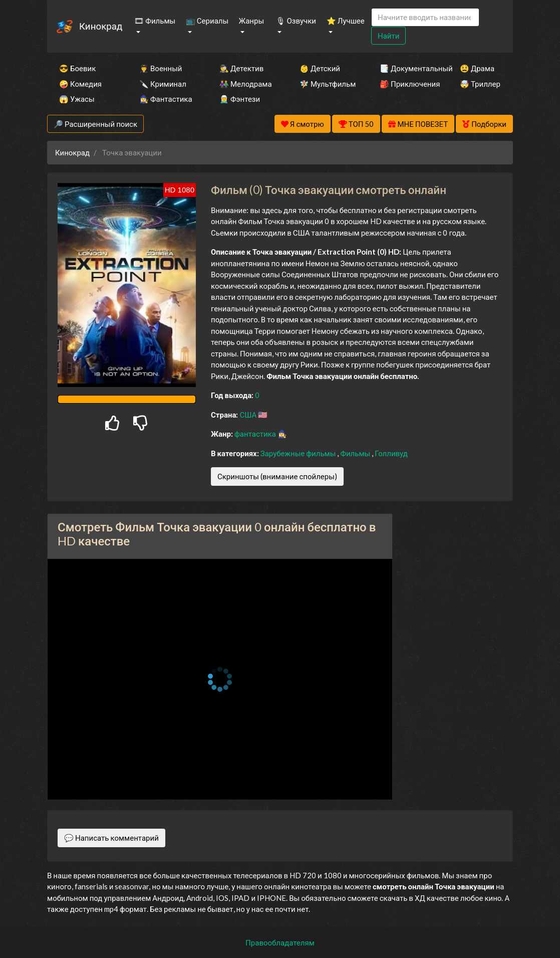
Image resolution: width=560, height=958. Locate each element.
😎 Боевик (77, 68)
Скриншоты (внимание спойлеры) (277, 476)
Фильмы (356, 453)
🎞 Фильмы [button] (155, 21)
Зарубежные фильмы (299, 453)
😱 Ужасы (77, 99)
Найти (388, 36)
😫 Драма (477, 68)
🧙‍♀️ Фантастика (166, 99)
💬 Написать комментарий (111, 838)
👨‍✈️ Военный (161, 68)
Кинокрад (101, 26)
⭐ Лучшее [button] (346, 21)
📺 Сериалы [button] (207, 21)
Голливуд (391, 453)
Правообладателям (280, 942)
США (249, 415)
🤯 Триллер (480, 84)
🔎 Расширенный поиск (95, 124)
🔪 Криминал (163, 84)
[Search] (425, 17)
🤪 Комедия (80, 84)
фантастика (256, 434)
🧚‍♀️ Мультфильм (326, 84)
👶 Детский (320, 68)
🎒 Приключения (406, 84)
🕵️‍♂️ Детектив (241, 68)
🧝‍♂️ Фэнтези (240, 99)
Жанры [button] (252, 21)
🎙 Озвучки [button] (296, 21)
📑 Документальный (406, 68)
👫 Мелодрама (246, 84)
